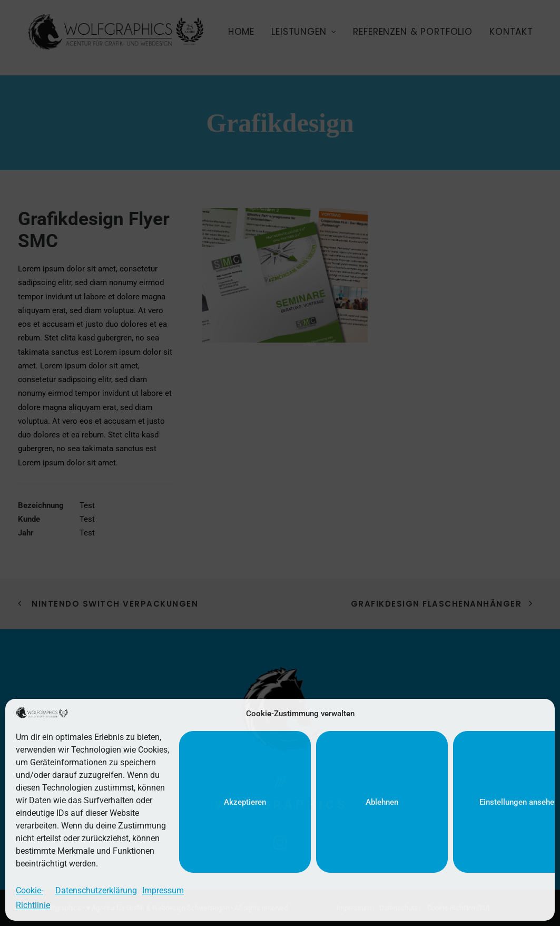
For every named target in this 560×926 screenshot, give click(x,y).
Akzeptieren (245, 802)
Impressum (163, 890)
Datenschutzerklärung (96, 890)
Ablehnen (382, 802)
